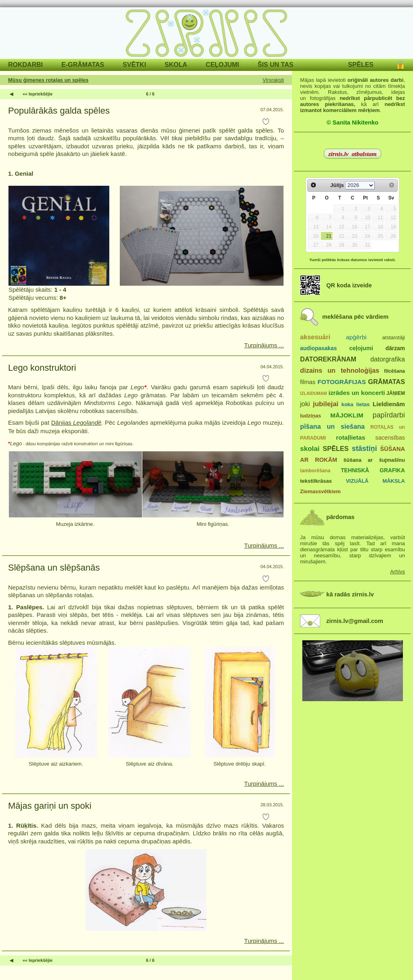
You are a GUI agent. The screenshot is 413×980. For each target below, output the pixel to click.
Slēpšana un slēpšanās (54, 568)
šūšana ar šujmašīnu (374, 460)
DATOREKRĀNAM (328, 359)
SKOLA (176, 65)
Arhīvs (397, 572)
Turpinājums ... (264, 345)
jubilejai (326, 404)
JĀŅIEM (396, 393)
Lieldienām (389, 404)
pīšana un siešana (332, 426)
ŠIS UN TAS (276, 65)
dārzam (395, 348)
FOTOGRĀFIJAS (342, 382)
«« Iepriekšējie (38, 94)
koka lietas (355, 404)
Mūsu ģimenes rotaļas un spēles (48, 80)
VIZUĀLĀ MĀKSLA (375, 481)
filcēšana (394, 371)
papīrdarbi (389, 415)
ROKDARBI (25, 65)
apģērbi (356, 337)
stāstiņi (364, 448)
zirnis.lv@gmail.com (355, 621)
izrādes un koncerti (357, 393)
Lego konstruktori (42, 368)
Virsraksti (273, 80)
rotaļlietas (350, 437)
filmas (308, 382)
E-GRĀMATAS (83, 65)
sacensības (390, 438)
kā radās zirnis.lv (350, 594)
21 (329, 236)
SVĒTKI (134, 65)
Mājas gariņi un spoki (50, 806)
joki (305, 404)
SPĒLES (361, 65)
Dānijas (76, 423)
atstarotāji (394, 337)
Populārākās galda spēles (59, 111)
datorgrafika (388, 359)
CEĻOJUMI (222, 65)
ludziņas (311, 416)
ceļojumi (361, 348)
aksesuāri (315, 337)
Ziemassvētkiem (320, 491)
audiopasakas (318, 348)
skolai (310, 449)
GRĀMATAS (387, 382)
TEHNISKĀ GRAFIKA (373, 470)
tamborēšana (315, 471)
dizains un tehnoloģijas (340, 370)
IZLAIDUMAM (314, 393)
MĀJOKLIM (347, 415)
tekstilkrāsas (316, 481)
